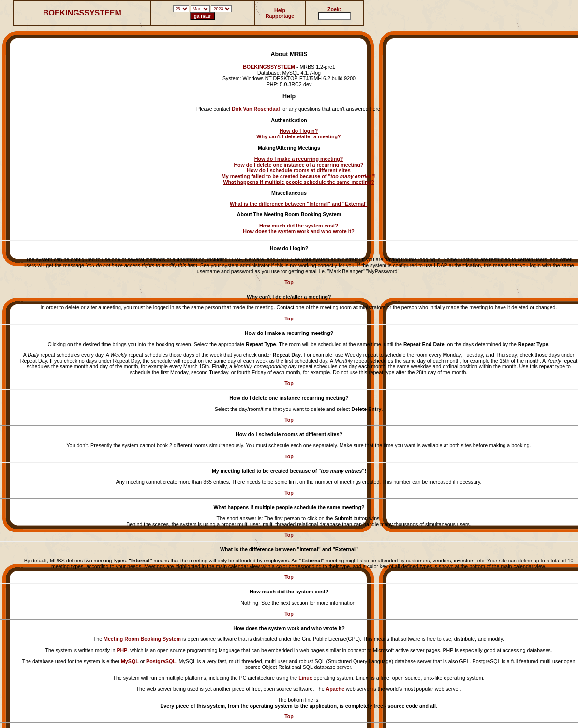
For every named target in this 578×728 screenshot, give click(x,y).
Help (280, 10)
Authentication (289, 120)
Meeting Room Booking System (142, 639)
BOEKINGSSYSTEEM (82, 13)
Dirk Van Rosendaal (256, 109)
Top (289, 282)
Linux (305, 678)
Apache (335, 689)
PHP (122, 650)
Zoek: (334, 9)
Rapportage (280, 16)
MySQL (130, 661)
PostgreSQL (161, 661)
